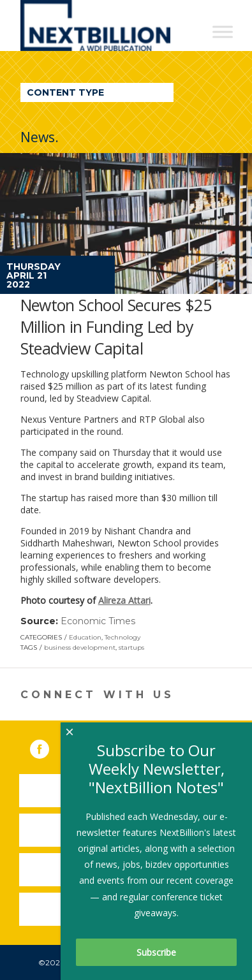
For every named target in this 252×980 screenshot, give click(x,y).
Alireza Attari (124, 600)
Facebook (48, 747)
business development (80, 647)
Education (85, 637)
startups (131, 647)
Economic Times (98, 621)
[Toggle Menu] (223, 32)
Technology (122, 637)
